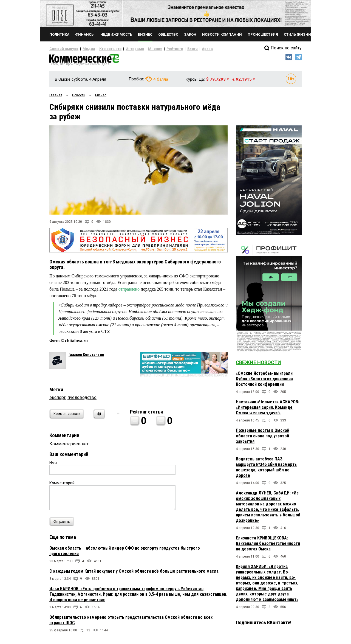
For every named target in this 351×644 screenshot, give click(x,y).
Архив (188, 49)
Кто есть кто (102, 49)
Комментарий (62, 485)
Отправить (63, 524)
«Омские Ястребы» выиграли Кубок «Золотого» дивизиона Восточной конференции (264, 381)
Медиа (83, 49)
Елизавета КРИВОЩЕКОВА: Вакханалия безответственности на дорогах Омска (268, 546)
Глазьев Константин (86, 357)
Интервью (124, 49)
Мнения (141, 49)
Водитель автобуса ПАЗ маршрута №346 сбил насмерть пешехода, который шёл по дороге (266, 469)
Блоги (175, 49)
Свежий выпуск (62, 49)
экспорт (57, 400)
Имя (53, 465)
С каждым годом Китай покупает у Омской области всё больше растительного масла (134, 573)
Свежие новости (258, 365)
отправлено (129, 291)
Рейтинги (159, 49)
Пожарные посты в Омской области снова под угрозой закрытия (263, 438)
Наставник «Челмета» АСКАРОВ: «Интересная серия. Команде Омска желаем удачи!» (268, 410)
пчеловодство (82, 400)
